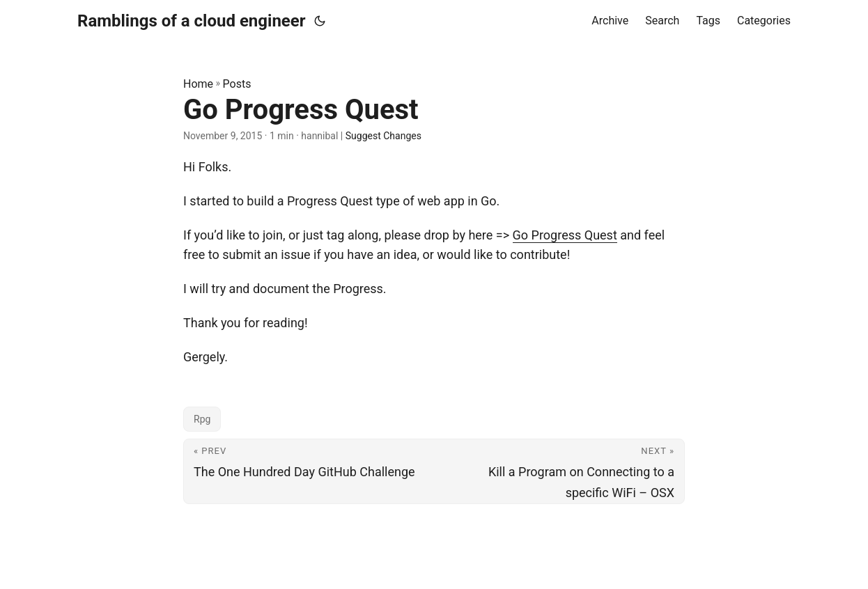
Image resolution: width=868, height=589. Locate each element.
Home (198, 84)
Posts (237, 84)
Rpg (202, 419)
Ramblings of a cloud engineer (192, 21)
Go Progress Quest (565, 235)
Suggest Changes (383, 136)
